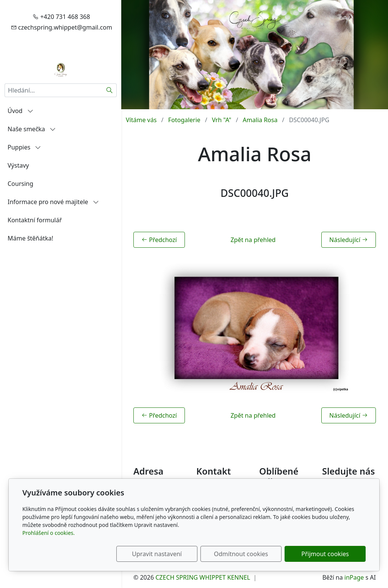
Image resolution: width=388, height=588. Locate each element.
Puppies (24, 147)
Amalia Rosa (260, 120)
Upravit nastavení (178, 554)
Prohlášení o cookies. (48, 533)
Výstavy (18, 165)
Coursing (20, 184)
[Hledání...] (54, 90)
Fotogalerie (184, 120)
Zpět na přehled (253, 240)
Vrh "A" (221, 120)
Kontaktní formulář (35, 220)
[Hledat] (110, 90)
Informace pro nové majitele (53, 202)
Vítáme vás (141, 120)
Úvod (20, 111)
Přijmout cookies (329, 554)
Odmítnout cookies (254, 554)
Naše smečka (32, 129)
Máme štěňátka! (31, 238)
